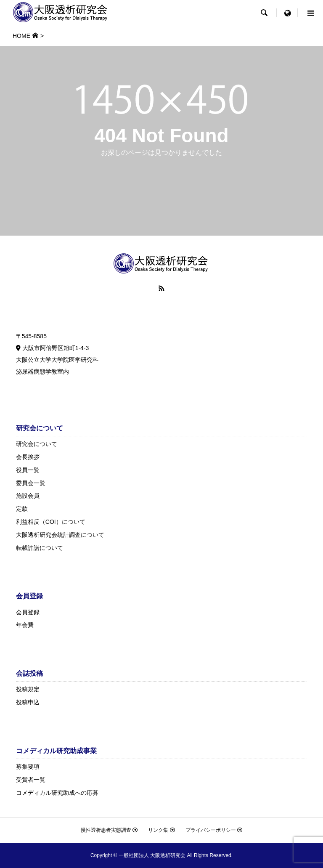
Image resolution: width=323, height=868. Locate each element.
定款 (22, 509)
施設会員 (28, 496)
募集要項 (28, 767)
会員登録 (28, 612)
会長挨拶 (28, 457)
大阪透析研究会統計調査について (60, 535)
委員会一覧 (31, 483)
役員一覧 (28, 470)
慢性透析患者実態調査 (109, 830)
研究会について (37, 444)
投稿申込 (28, 702)
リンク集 (161, 830)
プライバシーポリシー (214, 830)
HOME (21, 36)
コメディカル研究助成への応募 (57, 793)
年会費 (25, 625)
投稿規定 (28, 689)
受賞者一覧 (31, 780)
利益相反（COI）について (51, 522)
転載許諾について (40, 548)
